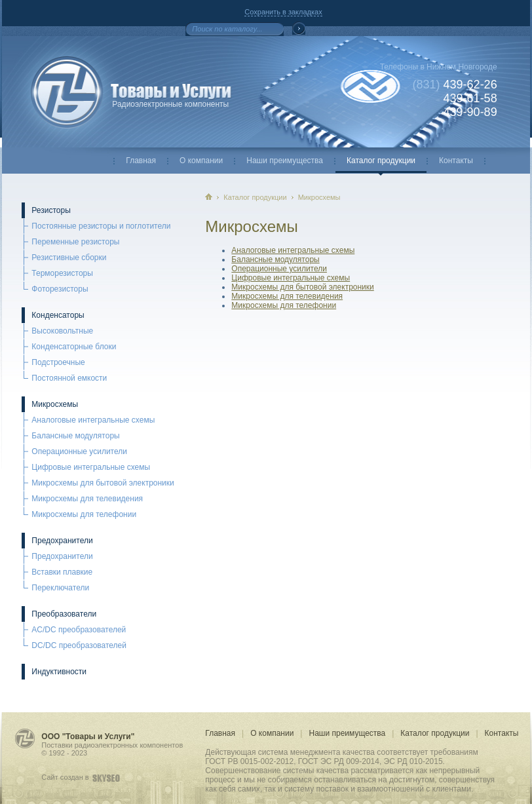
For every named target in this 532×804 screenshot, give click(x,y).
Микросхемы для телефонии (84, 514)
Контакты (456, 161)
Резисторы (51, 210)
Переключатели (60, 588)
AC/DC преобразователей (79, 630)
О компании (201, 161)
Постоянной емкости (69, 378)
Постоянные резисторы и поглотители (101, 226)
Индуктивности (59, 672)
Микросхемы (55, 404)
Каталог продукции (381, 161)
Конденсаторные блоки (74, 347)
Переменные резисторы (75, 242)
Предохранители (62, 541)
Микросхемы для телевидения (87, 499)
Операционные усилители (79, 451)
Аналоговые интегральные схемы (93, 420)
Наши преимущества (285, 161)
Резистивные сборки (69, 258)
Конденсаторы (58, 315)
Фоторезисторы (60, 289)
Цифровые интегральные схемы (91, 467)
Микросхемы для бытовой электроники (103, 483)
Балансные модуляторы (75, 436)
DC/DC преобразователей (79, 645)
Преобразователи (64, 614)
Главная (141, 161)
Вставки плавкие (62, 572)
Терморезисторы (62, 273)
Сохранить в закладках (283, 12)
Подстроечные (58, 362)
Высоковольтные (62, 331)
